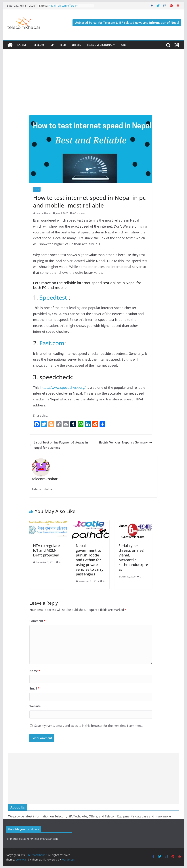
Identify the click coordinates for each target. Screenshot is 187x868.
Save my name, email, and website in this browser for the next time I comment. (88, 726)
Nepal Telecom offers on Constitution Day (63, 7)
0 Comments (78, 213)
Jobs (123, 45)
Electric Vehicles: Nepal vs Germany (125, 442)
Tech (63, 45)
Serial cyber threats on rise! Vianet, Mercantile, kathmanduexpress (133, 557)
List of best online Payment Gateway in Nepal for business (59, 445)
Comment (37, 621)
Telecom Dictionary (101, 45)
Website (35, 706)
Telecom (38, 45)
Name (35, 671)
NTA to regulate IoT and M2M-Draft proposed (46, 550)
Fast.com (52, 343)
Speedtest (53, 297)
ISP (52, 45)
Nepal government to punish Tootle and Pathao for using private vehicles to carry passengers (90, 560)
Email (34, 688)
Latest (22, 45)
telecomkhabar (44, 213)
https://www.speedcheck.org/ (63, 387)
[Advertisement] (93, 88)
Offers (77, 45)
